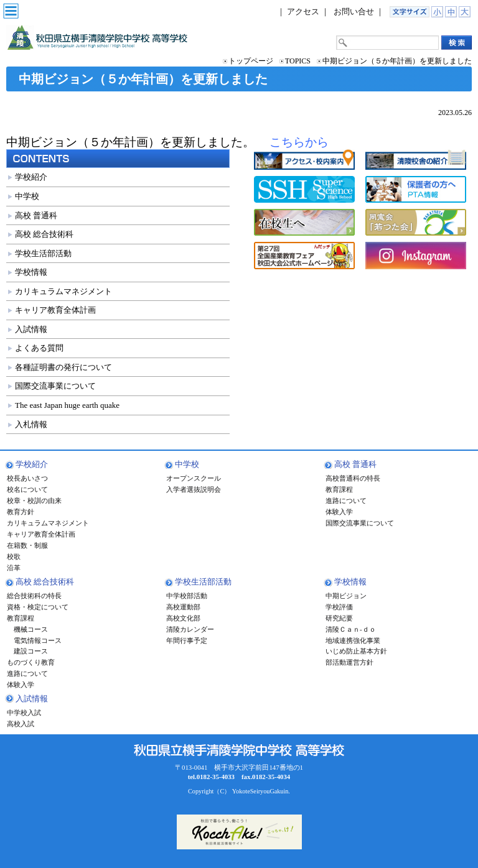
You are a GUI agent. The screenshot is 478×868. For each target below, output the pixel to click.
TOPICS (298, 61)
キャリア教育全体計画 (55, 310)
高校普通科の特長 (353, 478)
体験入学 (339, 512)
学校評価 (339, 607)
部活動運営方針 (349, 662)
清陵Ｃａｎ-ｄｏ (351, 629)
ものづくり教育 (31, 662)
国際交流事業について (55, 386)
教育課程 (339, 489)
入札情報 (31, 424)
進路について (346, 501)
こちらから (299, 142)
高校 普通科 (36, 215)
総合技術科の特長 (34, 596)
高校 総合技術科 (44, 234)
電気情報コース (34, 640)
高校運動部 (183, 607)
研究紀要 (339, 618)
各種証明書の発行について (63, 367)
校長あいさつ (27, 478)
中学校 (27, 196)
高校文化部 (183, 618)
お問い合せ (354, 12)
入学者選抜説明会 (194, 489)
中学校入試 (24, 713)
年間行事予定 (187, 640)
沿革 (14, 568)
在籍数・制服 (27, 545)
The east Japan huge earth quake (67, 405)
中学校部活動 (187, 596)
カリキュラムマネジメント (63, 291)
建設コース (27, 651)
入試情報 (31, 329)
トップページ (251, 61)
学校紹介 (31, 177)
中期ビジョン (346, 596)
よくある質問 (39, 348)
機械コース (27, 629)
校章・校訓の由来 (34, 501)
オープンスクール (194, 478)
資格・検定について (38, 607)
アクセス (303, 12)
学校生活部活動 (43, 253)
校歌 (14, 556)
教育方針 (21, 512)
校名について (27, 489)
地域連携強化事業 (353, 640)
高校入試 (21, 724)
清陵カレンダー (190, 629)
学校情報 (31, 272)
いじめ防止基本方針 (356, 651)
